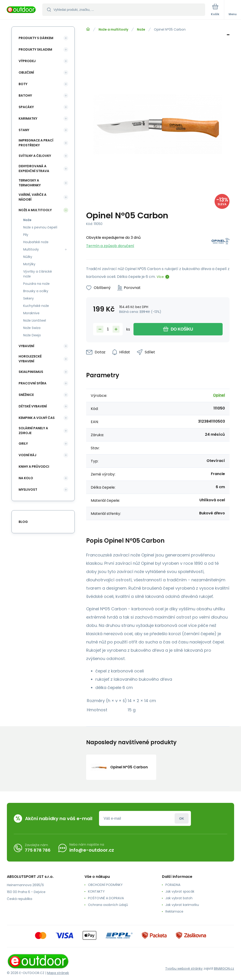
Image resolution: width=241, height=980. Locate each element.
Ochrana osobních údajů (108, 905)
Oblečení (26, 72)
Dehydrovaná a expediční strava (34, 169)
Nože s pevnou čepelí (40, 227)
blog (23, 522)
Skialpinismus (31, 372)
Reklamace (174, 911)
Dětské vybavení (33, 406)
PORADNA (173, 885)
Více (160, 277)
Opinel (219, 395)
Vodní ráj (27, 455)
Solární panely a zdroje (33, 431)
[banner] (21, 10)
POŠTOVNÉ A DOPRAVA (106, 898)
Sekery (28, 298)
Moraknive (31, 313)
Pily (26, 235)
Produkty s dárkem (36, 38)
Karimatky (28, 118)
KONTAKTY (96, 891)
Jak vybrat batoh (179, 898)
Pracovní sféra (33, 383)
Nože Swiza (32, 328)
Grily (23, 444)
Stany (24, 130)
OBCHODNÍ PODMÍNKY (105, 885)
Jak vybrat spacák (180, 891)
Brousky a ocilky (36, 291)
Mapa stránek (58, 973)
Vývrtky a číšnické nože (38, 274)
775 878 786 (38, 850)
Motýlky (29, 264)
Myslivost (28, 490)
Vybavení (26, 346)
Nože (141, 29)
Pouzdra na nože (36, 284)
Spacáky (26, 107)
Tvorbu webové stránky (184, 968)
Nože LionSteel (35, 320)
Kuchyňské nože (36, 306)
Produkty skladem (35, 49)
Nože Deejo (32, 335)
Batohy (25, 95)
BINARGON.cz (224, 968)
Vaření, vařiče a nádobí (33, 197)
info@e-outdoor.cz (92, 850)
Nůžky (28, 257)
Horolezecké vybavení (30, 359)
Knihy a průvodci (34, 467)
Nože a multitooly (113, 29)
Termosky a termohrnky (30, 183)
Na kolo (26, 478)
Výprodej (27, 61)
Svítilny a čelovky (35, 156)
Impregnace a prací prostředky (36, 143)
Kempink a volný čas (37, 418)
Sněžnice (26, 395)
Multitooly (31, 249)
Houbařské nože (36, 242)
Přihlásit (182, 818)
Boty (23, 84)
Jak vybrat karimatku (182, 905)
